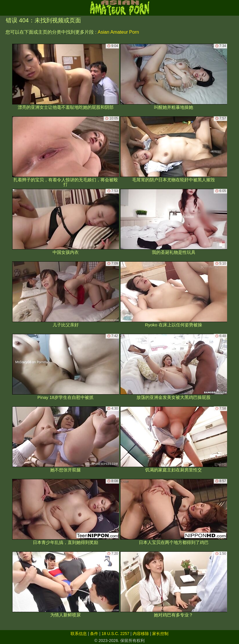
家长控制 (160, 634)
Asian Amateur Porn (118, 32)
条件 (94, 634)
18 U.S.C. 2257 (116, 634)
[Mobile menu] (5, 8)
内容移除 (141, 634)
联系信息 (79, 634)
